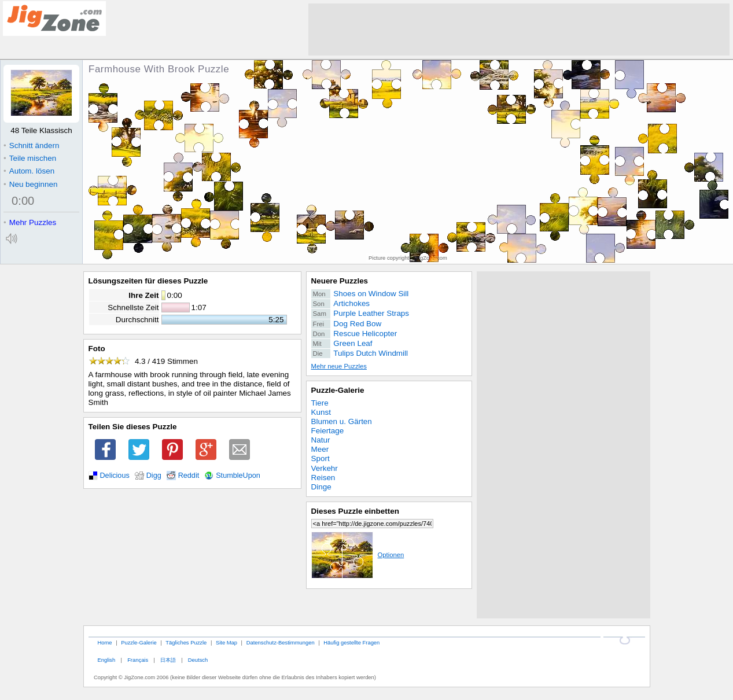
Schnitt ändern (31, 145)
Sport (321, 458)
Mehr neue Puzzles (339, 366)
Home (104, 642)
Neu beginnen (30, 184)
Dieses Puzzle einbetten (355, 511)
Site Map (226, 642)
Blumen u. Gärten (342, 421)
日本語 (168, 660)
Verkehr (325, 468)
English (106, 660)
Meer (320, 449)
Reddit (189, 476)
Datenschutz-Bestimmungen (281, 642)
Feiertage (328, 431)
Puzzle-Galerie (338, 390)
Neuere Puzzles (340, 281)
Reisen (323, 478)
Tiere (320, 403)
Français (138, 660)
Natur (321, 440)
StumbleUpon (238, 476)
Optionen (358, 555)
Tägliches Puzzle (186, 642)
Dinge (321, 487)
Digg (154, 476)
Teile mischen (30, 158)
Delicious (115, 476)
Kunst (321, 412)
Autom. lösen (29, 171)
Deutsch (198, 660)
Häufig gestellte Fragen (351, 642)
